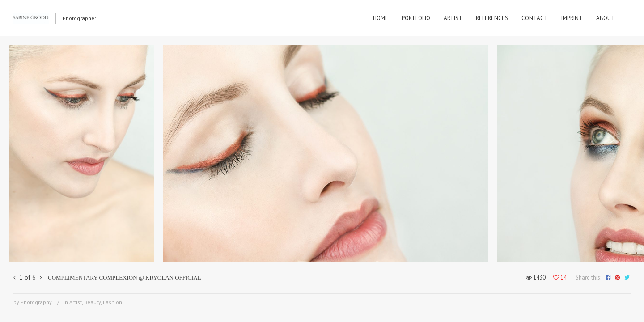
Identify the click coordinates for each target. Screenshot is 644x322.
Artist (76, 302)
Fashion (112, 302)
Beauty (92, 302)
